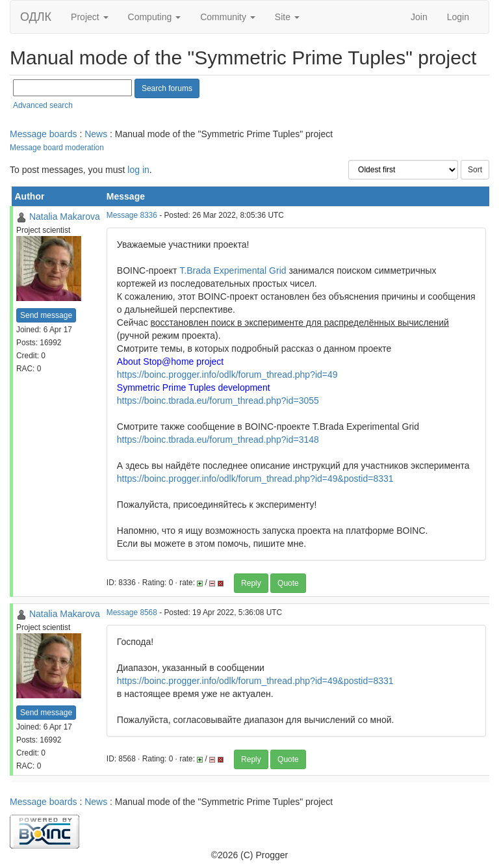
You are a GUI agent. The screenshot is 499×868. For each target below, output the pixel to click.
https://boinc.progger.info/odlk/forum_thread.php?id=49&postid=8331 (255, 479)
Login (458, 17)
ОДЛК (36, 17)
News (96, 134)
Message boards (44, 134)
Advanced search (43, 105)
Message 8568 (132, 612)
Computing (155, 17)
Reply (251, 583)
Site (287, 17)
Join (419, 17)
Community (228, 17)
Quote (288, 583)
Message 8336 (132, 215)
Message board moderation (57, 148)
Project (89, 17)
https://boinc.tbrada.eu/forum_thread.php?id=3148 (218, 440)
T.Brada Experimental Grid (233, 270)
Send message (46, 315)
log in (138, 170)
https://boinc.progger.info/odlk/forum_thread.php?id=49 (227, 375)
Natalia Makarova (65, 217)
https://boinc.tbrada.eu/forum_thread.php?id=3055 (218, 401)
